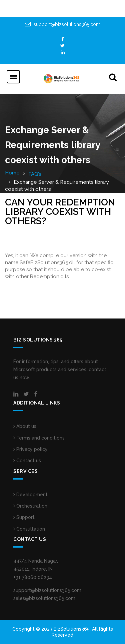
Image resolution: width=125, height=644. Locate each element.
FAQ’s (35, 174)
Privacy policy (30, 449)
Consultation (29, 529)
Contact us (27, 461)
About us (25, 426)
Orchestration (30, 506)
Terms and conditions (39, 438)
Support (24, 517)
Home (12, 173)
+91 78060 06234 (33, 577)
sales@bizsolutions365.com (44, 598)
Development (30, 495)
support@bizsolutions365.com (67, 24)
